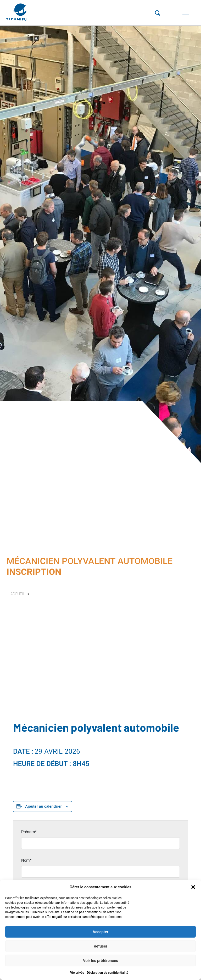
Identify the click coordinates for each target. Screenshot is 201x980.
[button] (193, 887)
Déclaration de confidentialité (108, 973)
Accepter (100, 932)
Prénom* (29, 832)
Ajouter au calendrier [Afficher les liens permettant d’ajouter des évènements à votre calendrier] (43, 806)
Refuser (100, 946)
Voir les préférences (100, 961)
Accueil (18, 594)
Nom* (26, 860)
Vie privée (77, 973)
